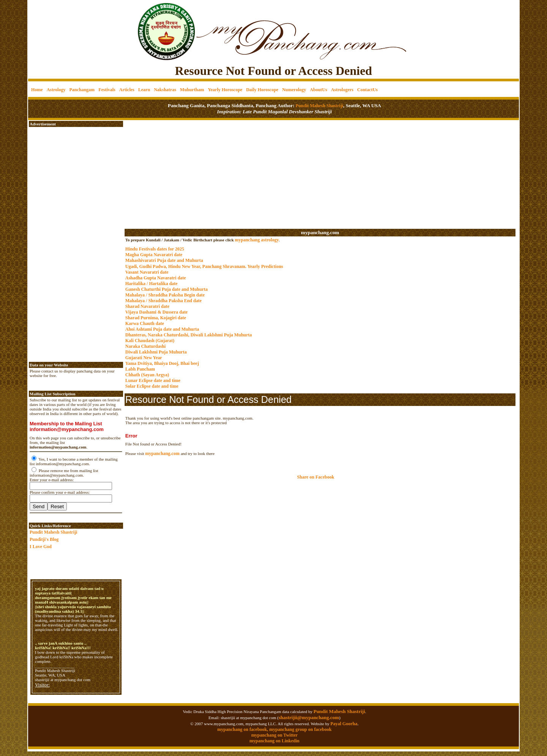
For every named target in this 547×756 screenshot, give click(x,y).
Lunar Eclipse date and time (153, 380)
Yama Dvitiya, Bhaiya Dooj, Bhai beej (162, 363)
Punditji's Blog (44, 539)
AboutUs (319, 90)
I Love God (41, 547)
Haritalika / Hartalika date (152, 284)
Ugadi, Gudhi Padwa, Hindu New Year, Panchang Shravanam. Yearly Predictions (204, 266)
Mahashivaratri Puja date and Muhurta (164, 260)
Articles (127, 90)
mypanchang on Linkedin (274, 741)
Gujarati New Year (144, 358)
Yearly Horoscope (225, 90)
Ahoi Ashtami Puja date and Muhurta (162, 329)
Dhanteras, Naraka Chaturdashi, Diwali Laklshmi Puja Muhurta (189, 335)
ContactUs (367, 90)
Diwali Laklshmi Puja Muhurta (156, 352)
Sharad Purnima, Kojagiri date (156, 318)
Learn (144, 90)
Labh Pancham (140, 369)
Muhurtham (192, 90)
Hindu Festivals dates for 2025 (155, 249)
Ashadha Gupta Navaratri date (156, 278)
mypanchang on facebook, (243, 729)
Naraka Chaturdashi (145, 346)
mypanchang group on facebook (300, 729)
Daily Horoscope (262, 90)
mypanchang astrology (257, 240)
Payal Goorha (344, 724)
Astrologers (342, 90)
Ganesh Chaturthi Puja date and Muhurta (167, 289)
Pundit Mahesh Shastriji (319, 106)
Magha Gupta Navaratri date (154, 255)
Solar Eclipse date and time (152, 386)
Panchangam (82, 90)
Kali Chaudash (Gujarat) (150, 341)
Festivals (107, 90)
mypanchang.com (320, 232)
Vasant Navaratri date (147, 272)
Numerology (294, 90)
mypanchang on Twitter (274, 735)
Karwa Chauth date (145, 323)
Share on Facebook (316, 477)
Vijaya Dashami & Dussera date (157, 312)
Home (37, 90)
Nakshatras (165, 90)
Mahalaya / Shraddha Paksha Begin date (165, 295)
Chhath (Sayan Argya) (147, 375)
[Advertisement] (54, 27)
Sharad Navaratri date (147, 306)
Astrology (56, 90)
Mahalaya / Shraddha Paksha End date (164, 301)
